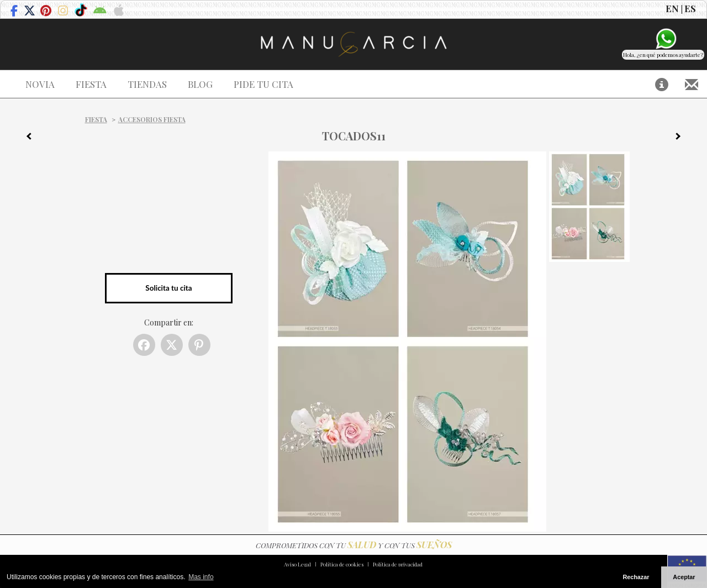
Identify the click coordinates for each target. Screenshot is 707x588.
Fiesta (96, 119)
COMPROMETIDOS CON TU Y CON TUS (354, 545)
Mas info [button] (201, 577)
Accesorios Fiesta (152, 119)
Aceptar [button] (684, 577)
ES (690, 8)
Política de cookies (342, 564)
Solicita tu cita (168, 288)
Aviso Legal (297, 564)
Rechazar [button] (636, 577)
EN (672, 8)
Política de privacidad (398, 564)
